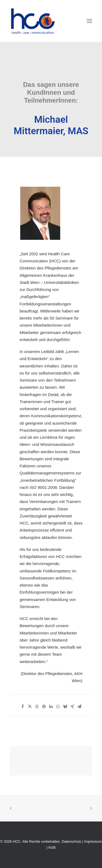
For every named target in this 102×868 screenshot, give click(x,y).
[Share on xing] (72, 707)
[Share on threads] (37, 707)
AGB (52, 847)
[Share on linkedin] (51, 707)
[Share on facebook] (23, 707)
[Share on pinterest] (44, 707)
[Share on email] (79, 707)
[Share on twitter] (30, 707)
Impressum (93, 841)
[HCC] (33, 21)
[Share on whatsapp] (58, 707)
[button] (89, 21)
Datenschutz (72, 841)
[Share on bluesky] (65, 707)
